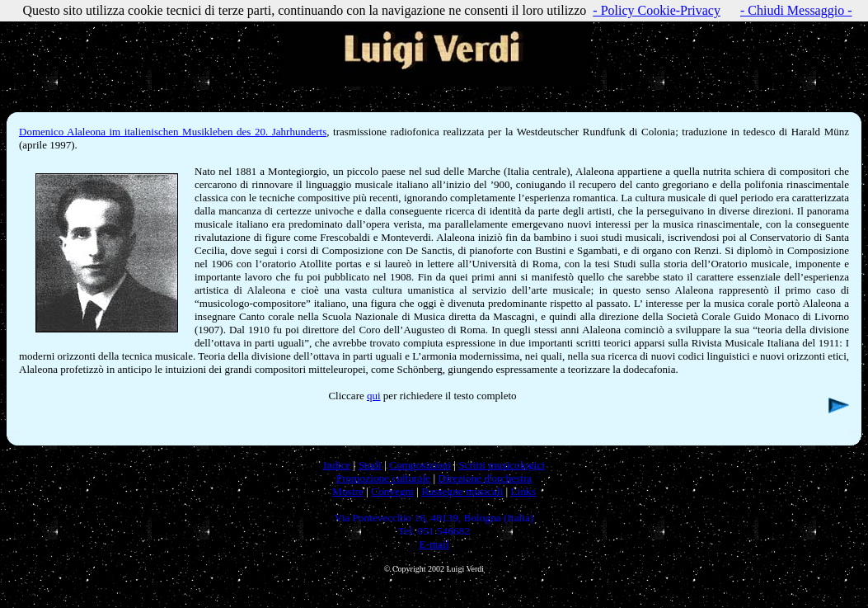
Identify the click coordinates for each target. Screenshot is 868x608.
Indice (337, 465)
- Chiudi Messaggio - (796, 10)
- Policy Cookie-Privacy (657, 10)
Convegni (392, 491)
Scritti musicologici (502, 465)
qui (374, 396)
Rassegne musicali (462, 491)
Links (523, 491)
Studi (370, 465)
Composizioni (420, 465)
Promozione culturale (383, 478)
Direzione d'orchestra (485, 478)
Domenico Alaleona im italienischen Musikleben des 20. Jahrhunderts (173, 132)
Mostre (348, 491)
